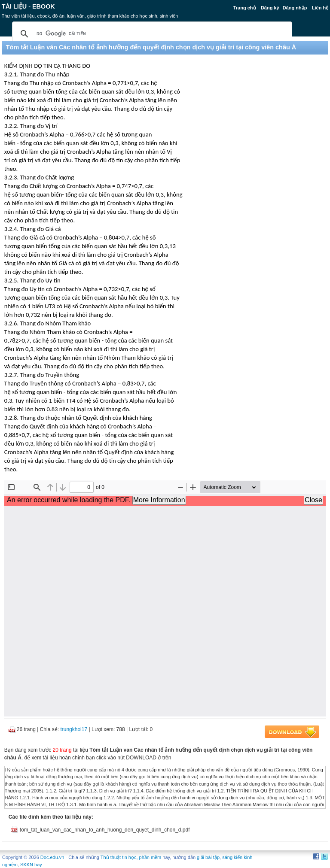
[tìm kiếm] (151, 34)
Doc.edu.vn (52, 857)
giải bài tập (208, 857)
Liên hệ (320, 8)
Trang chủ (245, 8)
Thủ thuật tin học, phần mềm (131, 857)
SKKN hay (31, 865)
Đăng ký (270, 8)
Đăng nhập (295, 8)
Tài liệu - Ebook (28, 6)
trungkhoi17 (74, 729)
